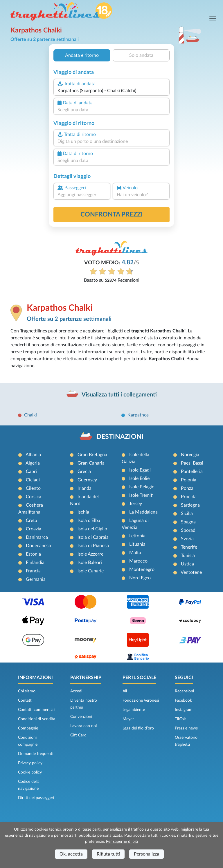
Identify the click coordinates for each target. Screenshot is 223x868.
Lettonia (137, 536)
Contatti (25, 700)
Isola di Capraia (93, 537)
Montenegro (142, 569)
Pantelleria (192, 472)
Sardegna (190, 505)
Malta (135, 553)
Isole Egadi (140, 470)
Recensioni (184, 691)
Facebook (183, 700)
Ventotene (191, 572)
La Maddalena (143, 512)
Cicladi (33, 480)
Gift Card (78, 735)
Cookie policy (30, 772)
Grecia (84, 472)
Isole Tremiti (141, 495)
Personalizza (146, 854)
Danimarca (37, 537)
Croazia (34, 529)
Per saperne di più (122, 842)
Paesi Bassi (192, 463)
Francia (33, 571)
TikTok (180, 719)
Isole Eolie (139, 478)
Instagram (184, 710)
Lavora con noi (83, 726)
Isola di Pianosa (93, 546)
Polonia (189, 480)
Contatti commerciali (37, 710)
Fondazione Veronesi (141, 700)
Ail (125, 691)
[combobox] (111, 91)
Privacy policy (30, 763)
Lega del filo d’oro (138, 728)
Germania (36, 579)
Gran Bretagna (92, 455)
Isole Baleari (90, 563)
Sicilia (187, 514)
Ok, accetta (71, 854)
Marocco (138, 561)
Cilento (33, 488)
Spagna (188, 522)
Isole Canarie (91, 571)
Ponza (187, 488)
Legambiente (134, 710)
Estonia (33, 554)
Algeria (33, 463)
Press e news (186, 728)
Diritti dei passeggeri (36, 798)
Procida (189, 497)
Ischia (83, 512)
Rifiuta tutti (108, 854)
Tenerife (189, 547)
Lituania (137, 544)
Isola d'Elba (89, 521)
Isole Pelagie (142, 487)
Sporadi (189, 530)
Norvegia (190, 455)
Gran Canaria (91, 463)
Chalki (30, 415)
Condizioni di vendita (37, 719)
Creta (32, 521)
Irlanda (84, 488)
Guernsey (87, 480)
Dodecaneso (38, 546)
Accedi (76, 691)
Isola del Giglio (92, 529)
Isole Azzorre (90, 554)
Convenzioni (81, 717)
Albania (33, 455)
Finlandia (35, 563)
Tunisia (188, 556)
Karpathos (138, 415)
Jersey (136, 504)
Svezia (187, 539)
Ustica (187, 564)
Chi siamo (27, 691)
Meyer (128, 719)
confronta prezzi (112, 214)
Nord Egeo (140, 578)
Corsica (34, 497)
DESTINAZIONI (120, 437)
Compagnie (28, 728)
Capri (31, 472)
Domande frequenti (36, 754)
